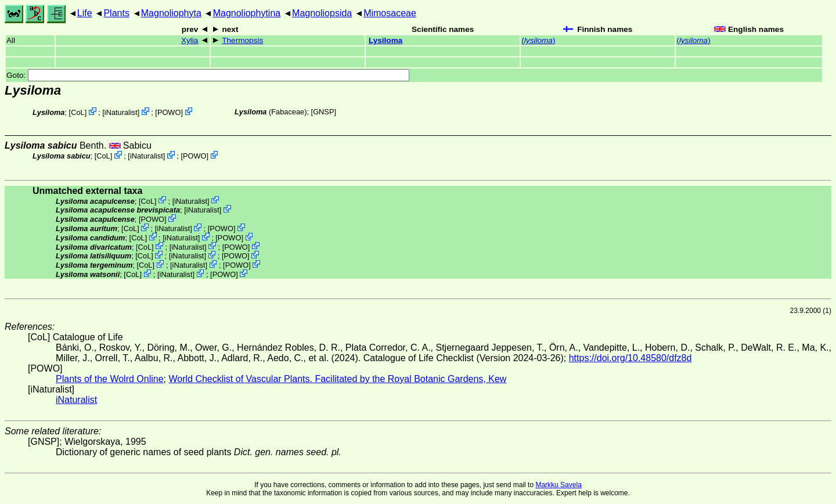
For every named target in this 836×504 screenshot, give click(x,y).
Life (85, 13)
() (538, 40)
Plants (116, 13)
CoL (78, 112)
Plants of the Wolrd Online (110, 379)
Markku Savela (558, 485)
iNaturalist (121, 112)
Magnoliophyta (171, 13)
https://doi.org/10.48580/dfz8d (630, 358)
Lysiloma (385, 40)
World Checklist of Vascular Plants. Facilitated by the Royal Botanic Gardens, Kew (337, 379)
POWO (169, 112)
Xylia (190, 40)
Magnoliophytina (247, 13)
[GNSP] (324, 112)
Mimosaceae (390, 13)
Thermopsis (242, 40)
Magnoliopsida (322, 13)
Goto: (208, 75)
